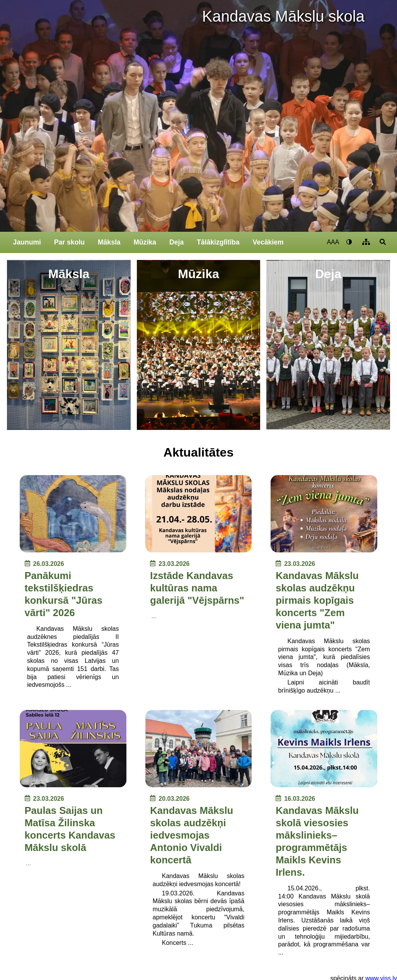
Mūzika (145, 242)
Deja (176, 242)
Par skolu (69, 242)
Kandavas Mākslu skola (283, 16)
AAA (333, 242)
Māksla (109, 242)
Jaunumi (27, 242)
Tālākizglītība (218, 242)
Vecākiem (268, 242)
